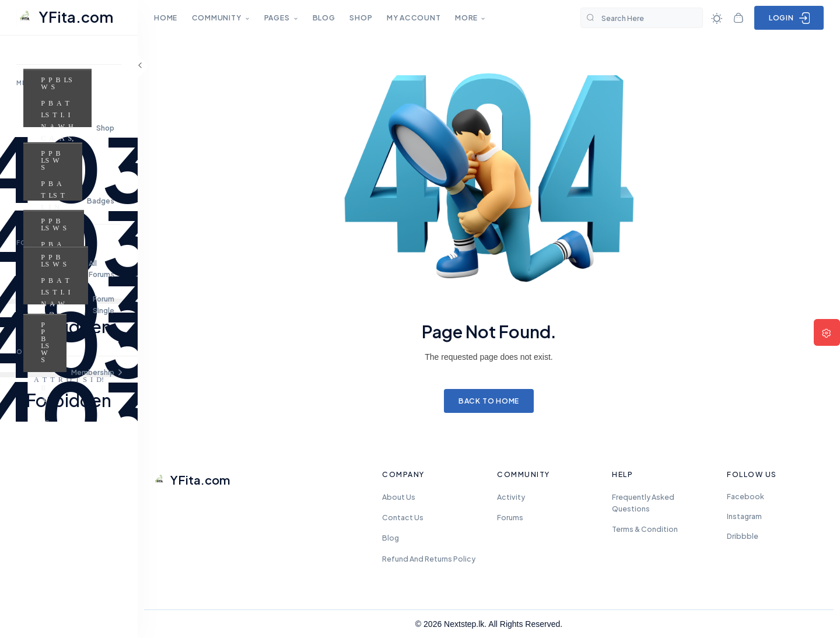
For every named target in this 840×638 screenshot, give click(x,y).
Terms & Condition (645, 529)
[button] (69, 372)
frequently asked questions (643, 503)
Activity (511, 497)
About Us (399, 497)
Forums (510, 517)
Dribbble (743, 536)
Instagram (744, 516)
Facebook (745, 496)
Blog (391, 538)
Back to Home (489, 401)
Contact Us (403, 517)
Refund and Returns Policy (429, 559)
